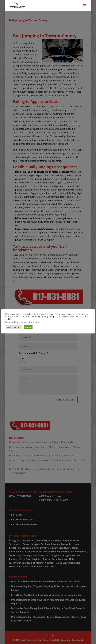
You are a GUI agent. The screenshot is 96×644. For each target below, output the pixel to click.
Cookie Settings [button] (14, 327)
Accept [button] (28, 327)
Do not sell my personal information (22, 322)
